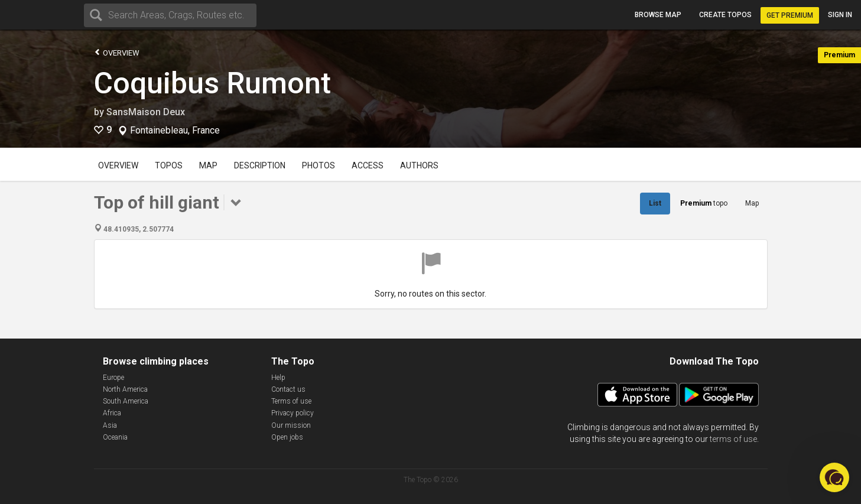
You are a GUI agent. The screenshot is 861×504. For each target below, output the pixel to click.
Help (278, 378)
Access (368, 165)
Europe (113, 378)
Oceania (115, 437)
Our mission (291, 425)
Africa (112, 413)
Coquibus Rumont (212, 83)
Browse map (658, 15)
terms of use (733, 439)
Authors (419, 165)
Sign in (840, 15)
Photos (319, 165)
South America (126, 401)
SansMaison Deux (146, 112)
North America (125, 389)
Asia (110, 425)
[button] (834, 477)
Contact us (288, 389)
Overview (117, 52)
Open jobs (287, 437)
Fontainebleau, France (175, 131)
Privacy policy (293, 413)
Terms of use (291, 401)
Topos (169, 165)
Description (260, 165)
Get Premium (790, 15)
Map (208, 165)
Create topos (725, 15)
